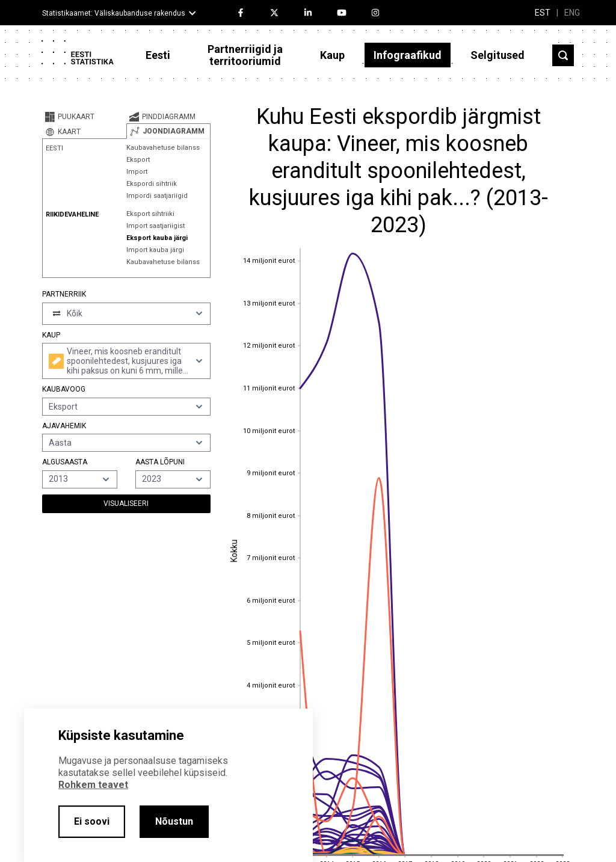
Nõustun (174, 821)
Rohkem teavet (93, 785)
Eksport (138, 160)
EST (543, 13)
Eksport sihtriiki (150, 214)
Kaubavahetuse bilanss (163, 148)
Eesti (158, 55)
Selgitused (497, 55)
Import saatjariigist (156, 226)
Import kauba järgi (155, 250)
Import (137, 172)
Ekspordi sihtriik (152, 184)
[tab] (84, 117)
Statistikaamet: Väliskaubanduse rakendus (114, 13)
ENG (572, 13)
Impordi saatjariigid (157, 196)
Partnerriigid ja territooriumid (245, 55)
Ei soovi (92, 821)
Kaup (332, 55)
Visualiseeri (126, 503)
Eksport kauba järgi (157, 238)
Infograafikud (408, 55)
